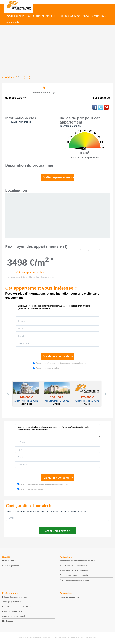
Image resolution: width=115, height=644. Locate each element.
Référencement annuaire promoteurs (17, 607)
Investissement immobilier (42, 16)
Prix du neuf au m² (70, 16)
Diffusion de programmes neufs (15, 597)
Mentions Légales (9, 561)
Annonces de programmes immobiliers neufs (77, 561)
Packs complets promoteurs (13, 611)
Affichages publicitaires (11, 602)
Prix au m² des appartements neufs (74, 570)
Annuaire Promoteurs (95, 16)
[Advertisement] (57, 53)
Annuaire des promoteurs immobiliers (75, 566)
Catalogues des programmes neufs (74, 575)
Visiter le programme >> (59, 177)
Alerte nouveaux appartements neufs (74, 580)
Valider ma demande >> (58, 356)
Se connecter (13, 22)
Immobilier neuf (15, 16)
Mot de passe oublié (10, 621)
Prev (8, 394)
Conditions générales (11, 566)
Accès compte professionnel (13, 616)
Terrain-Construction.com (70, 597)
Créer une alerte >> (58, 531)
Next (105, 394)
